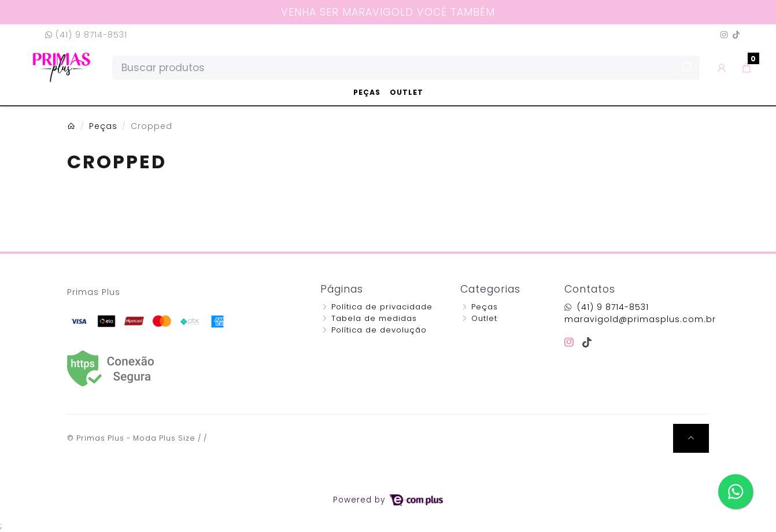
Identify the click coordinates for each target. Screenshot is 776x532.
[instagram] (571, 342)
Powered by (388, 500)
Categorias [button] (490, 289)
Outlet (407, 92)
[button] (722, 68)
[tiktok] (587, 342)
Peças (367, 92)
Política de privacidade (382, 307)
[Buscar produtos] (406, 68)
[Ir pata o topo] (691, 438)
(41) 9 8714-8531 (86, 35)
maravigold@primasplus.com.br (640, 319)
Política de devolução (379, 330)
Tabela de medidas (374, 318)
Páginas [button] (342, 289)
